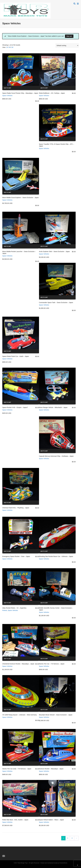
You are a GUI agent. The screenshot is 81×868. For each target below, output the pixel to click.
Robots (5, 610)
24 (7, 47)
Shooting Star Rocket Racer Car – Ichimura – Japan (56, 556)
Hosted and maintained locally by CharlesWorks (54, 863)
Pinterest (13, 852)
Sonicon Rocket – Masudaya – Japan (51, 769)
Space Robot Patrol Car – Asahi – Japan (16, 356)
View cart (69, 36)
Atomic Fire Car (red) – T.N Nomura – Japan (17, 769)
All (12, 47)
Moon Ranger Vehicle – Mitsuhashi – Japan (53, 407)
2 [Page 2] (68, 838)
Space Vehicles (7, 96)
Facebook (9, 852)
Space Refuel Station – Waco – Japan (51, 820)
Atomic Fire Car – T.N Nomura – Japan (52, 664)
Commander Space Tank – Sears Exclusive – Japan (56, 302)
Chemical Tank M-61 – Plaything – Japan (16, 508)
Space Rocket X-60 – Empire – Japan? (15, 407)
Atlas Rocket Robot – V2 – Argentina (14, 608)
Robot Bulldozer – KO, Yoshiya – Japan (52, 93)
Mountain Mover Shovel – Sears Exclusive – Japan (56, 715)
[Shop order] (67, 46)
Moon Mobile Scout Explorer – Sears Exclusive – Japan (21, 198)
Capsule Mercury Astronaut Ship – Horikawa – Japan (56, 456)
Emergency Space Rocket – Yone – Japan (16, 556)
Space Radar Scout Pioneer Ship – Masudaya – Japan (20, 93)
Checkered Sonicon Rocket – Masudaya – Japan (18, 664)
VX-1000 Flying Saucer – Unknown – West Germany (20, 715)
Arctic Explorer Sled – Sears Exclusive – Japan (54, 251)
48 (10, 47)
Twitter (4, 852)
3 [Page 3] (72, 838)
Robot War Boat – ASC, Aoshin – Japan (15, 820)
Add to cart (7, 88)
